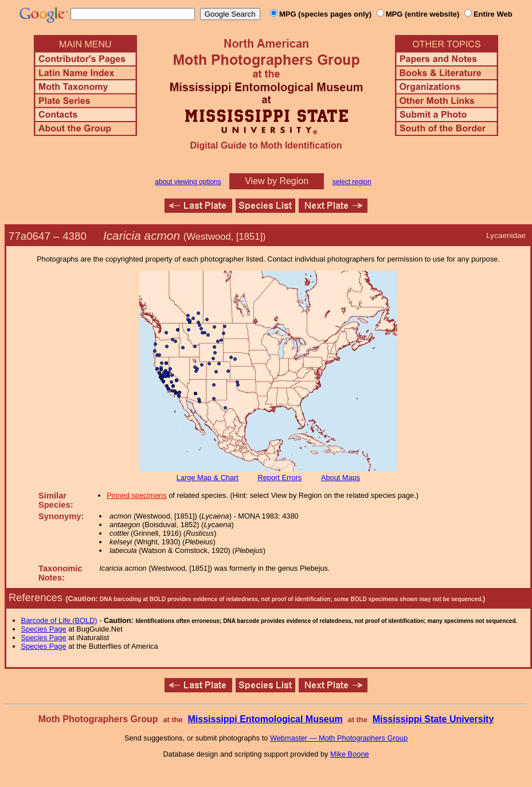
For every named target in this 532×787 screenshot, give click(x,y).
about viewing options (188, 182)
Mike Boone (350, 754)
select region (352, 182)
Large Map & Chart (208, 478)
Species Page (44, 629)
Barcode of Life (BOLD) (59, 620)
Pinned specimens (137, 495)
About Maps (341, 478)
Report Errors (280, 478)
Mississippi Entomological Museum (265, 719)
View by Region (277, 181)
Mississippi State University (433, 719)
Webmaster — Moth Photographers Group (339, 738)
